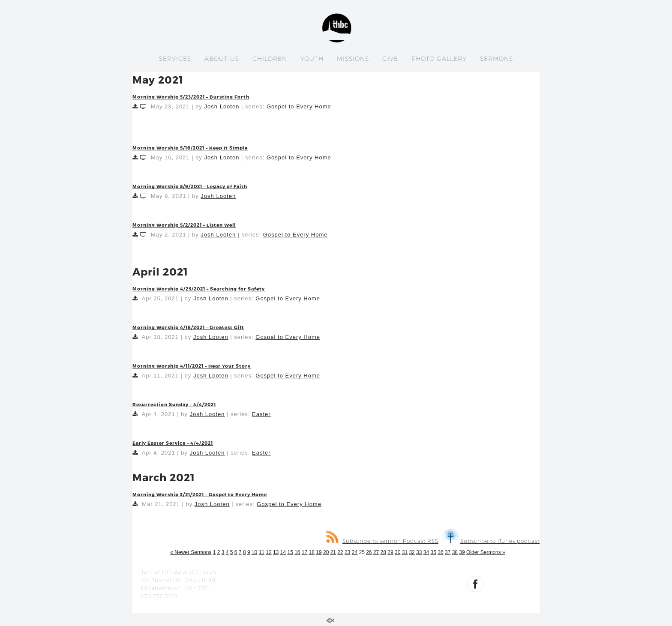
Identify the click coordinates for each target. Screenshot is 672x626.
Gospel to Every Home (299, 106)
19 (319, 552)
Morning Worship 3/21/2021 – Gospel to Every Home (200, 494)
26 (369, 552)
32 (412, 552)
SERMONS (496, 59)
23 (347, 552)
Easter (261, 414)
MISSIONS (353, 59)
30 (397, 552)
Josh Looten (222, 106)
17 (304, 552)
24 (355, 552)
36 (440, 552)
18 (312, 552)
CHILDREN (270, 59)
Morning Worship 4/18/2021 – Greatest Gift (188, 327)
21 (333, 552)
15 (290, 552)
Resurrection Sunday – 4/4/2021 (174, 404)
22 (340, 552)
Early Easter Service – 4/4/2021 (173, 443)
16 (297, 552)
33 (419, 552)
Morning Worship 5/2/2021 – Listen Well (184, 225)
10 (254, 552)
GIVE (390, 59)
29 (390, 552)
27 (376, 552)
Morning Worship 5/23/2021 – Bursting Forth (191, 97)
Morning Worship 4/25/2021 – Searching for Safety (199, 289)
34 (426, 552)
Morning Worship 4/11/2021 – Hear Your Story (192, 366)
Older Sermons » (486, 552)
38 (455, 552)
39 (462, 552)
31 (405, 552)
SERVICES (175, 59)
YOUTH (312, 59)
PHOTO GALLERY (439, 59)
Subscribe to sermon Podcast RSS (382, 541)
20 (326, 552)
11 (262, 552)
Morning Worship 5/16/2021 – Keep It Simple (190, 148)
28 (383, 552)
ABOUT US (222, 59)
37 (448, 552)
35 (433, 552)
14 (283, 552)
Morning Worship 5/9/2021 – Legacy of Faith (190, 186)
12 (268, 552)
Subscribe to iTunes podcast (492, 541)
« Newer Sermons (191, 552)
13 (276, 552)
